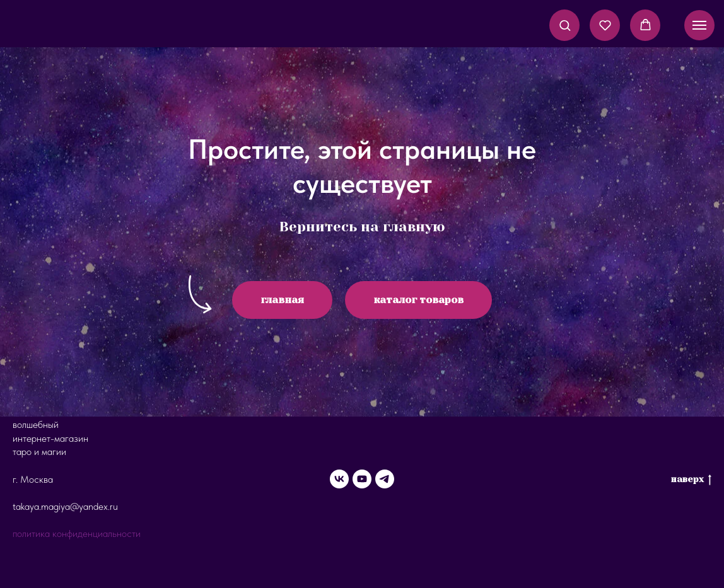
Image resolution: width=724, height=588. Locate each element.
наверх (691, 480)
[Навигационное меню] (699, 25)
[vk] (339, 479)
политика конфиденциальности (77, 533)
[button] (565, 25)
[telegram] (385, 479)
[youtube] (362, 479)
